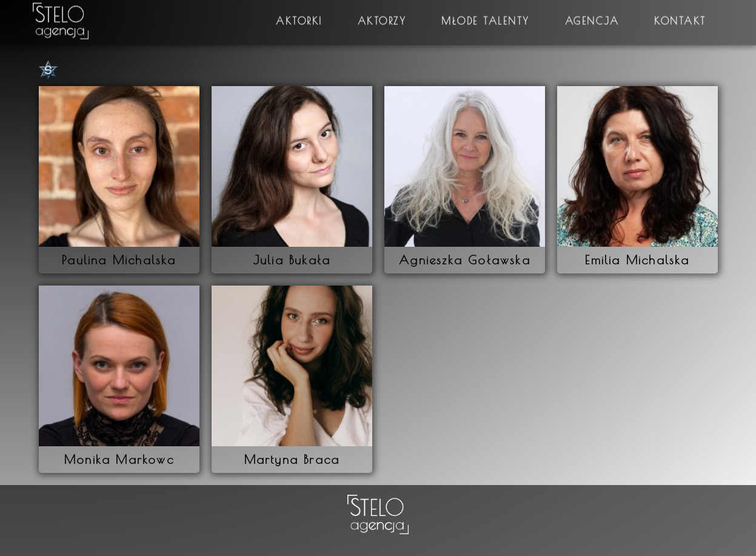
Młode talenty (486, 15)
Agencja (592, 15)
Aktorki (299, 15)
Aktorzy (382, 15)
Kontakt (680, 15)
